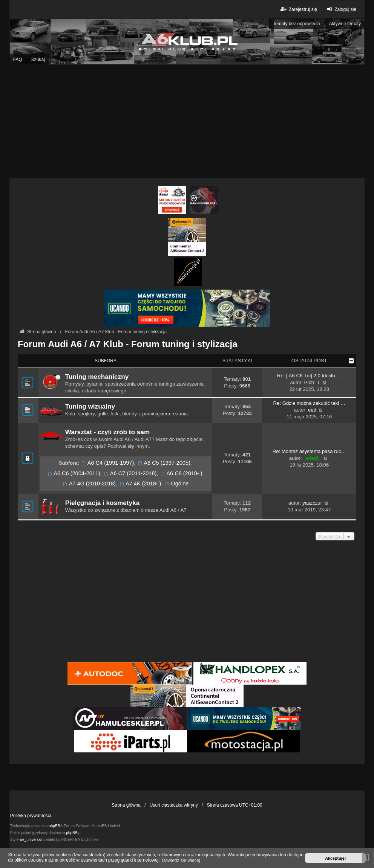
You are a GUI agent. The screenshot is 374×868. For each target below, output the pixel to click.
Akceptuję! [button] (335, 858)
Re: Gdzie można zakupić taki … (309, 403)
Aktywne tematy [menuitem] (345, 24)
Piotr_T (312, 382)
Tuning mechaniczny (97, 377)
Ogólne (177, 484)
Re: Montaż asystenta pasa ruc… (309, 451)
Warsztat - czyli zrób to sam (107, 432)
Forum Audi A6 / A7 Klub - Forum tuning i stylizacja (128, 344)
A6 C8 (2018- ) (181, 473)
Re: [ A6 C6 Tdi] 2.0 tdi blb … (309, 376)
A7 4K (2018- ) (140, 484)
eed (312, 410)
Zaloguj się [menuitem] (341, 9)
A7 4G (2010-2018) (89, 484)
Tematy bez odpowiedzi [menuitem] (297, 24)
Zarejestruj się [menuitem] (298, 9)
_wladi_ (312, 458)
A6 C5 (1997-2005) (163, 463)
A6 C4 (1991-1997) (107, 463)
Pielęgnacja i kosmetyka (102, 503)
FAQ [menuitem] (18, 59)
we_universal (31, 840)
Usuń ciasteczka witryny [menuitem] (174, 805)
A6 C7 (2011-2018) (130, 473)
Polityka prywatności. (31, 816)
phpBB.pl (74, 833)
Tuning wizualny (90, 406)
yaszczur (312, 503)
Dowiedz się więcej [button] (181, 860)
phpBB (54, 826)
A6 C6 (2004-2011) (73, 473)
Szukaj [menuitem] (38, 59)
